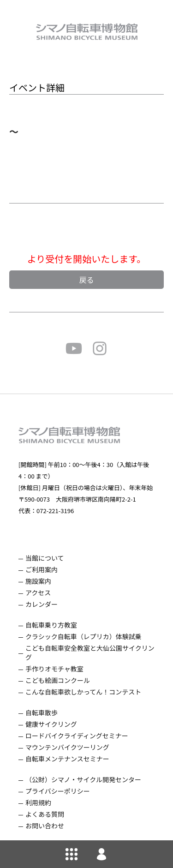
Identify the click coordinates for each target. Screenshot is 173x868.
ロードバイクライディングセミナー (77, 736)
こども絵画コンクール (58, 680)
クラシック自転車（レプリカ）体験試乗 (84, 636)
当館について (45, 558)
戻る (86, 280)
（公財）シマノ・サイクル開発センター (83, 779)
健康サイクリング (51, 724)
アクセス (38, 593)
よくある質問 (45, 814)
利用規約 (38, 802)
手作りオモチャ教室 (54, 669)
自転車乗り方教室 (51, 625)
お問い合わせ (45, 826)
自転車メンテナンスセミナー (67, 759)
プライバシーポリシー (58, 791)
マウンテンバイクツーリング (67, 747)
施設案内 (38, 581)
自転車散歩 (42, 712)
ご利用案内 (42, 569)
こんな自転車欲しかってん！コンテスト (83, 692)
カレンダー (42, 604)
